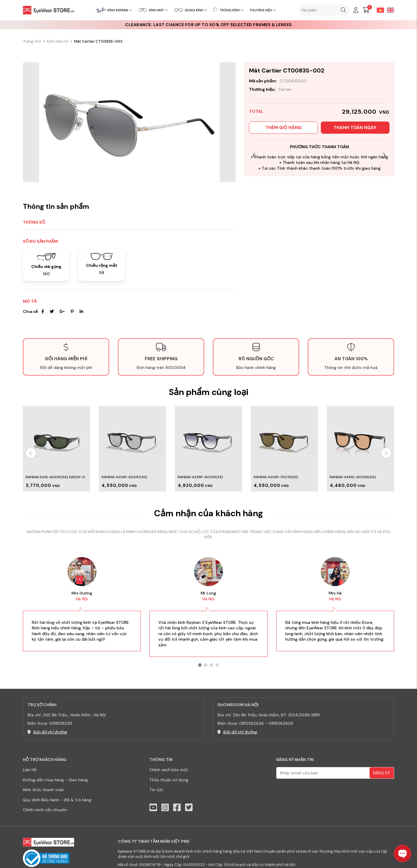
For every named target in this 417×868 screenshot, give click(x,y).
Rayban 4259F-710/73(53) (276, 477)
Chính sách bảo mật (169, 770)
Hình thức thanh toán (44, 790)
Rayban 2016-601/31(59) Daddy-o (55, 477)
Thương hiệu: (262, 89)
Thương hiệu (263, 10)
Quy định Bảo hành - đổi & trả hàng (57, 800)
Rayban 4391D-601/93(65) (353, 477)
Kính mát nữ (58, 41)
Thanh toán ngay (355, 128)
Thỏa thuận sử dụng (169, 780)
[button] (384, 156)
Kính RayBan (120, 10)
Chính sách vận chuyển (45, 810)
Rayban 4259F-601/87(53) (125, 477)
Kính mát (158, 10)
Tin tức (156, 790)
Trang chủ (32, 41)
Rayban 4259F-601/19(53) (200, 477)
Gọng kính (196, 10)
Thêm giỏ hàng (284, 128)
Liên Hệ (30, 770)
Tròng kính (232, 10)
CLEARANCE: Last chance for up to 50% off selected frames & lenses (209, 25)
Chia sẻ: (31, 311)
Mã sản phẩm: (263, 81)
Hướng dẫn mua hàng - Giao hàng (55, 780)
